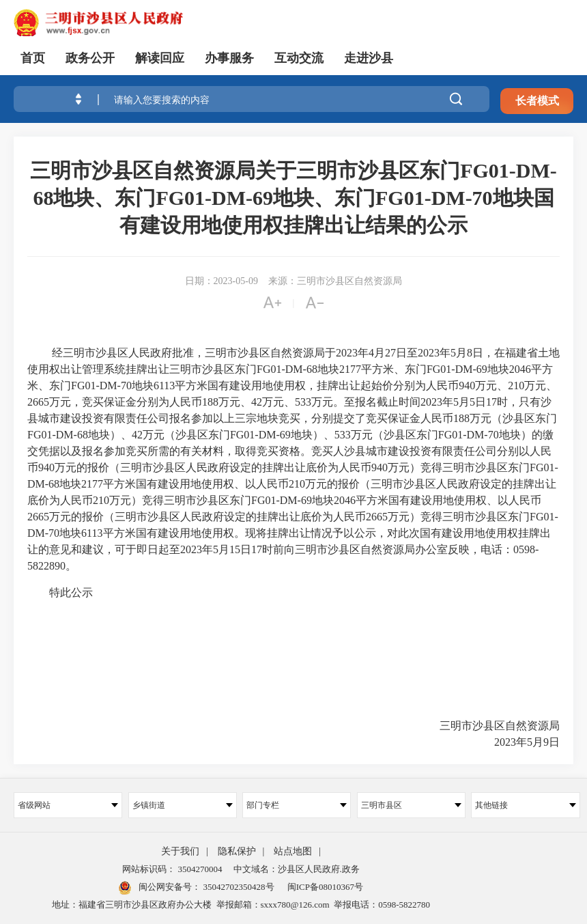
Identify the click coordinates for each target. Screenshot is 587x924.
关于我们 (180, 851)
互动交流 (299, 58)
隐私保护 (237, 851)
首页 (33, 58)
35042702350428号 (237, 887)
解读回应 (160, 58)
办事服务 (229, 58)
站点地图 (293, 851)
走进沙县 (369, 58)
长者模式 (537, 101)
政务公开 (90, 58)
